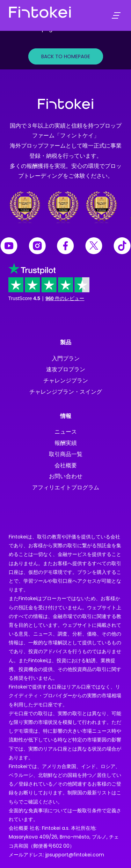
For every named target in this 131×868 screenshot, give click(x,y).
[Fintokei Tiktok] (122, 247)
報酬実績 (66, 443)
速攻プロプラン (66, 369)
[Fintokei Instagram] (37, 247)
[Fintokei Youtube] (9, 247)
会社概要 (66, 465)
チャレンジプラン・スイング (66, 392)
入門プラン (66, 358)
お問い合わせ (66, 476)
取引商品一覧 (66, 454)
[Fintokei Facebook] (65, 247)
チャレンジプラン (66, 381)
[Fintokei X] (94, 247)
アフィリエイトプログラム (66, 487)
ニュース (66, 432)
